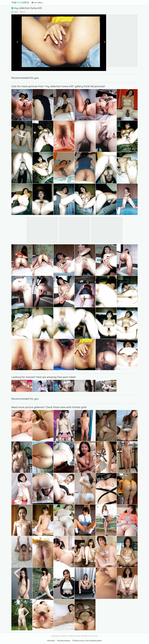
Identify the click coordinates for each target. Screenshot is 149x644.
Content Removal (64, 640)
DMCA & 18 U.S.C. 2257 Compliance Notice (87, 640)
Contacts (51, 640)
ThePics (20, 3)
